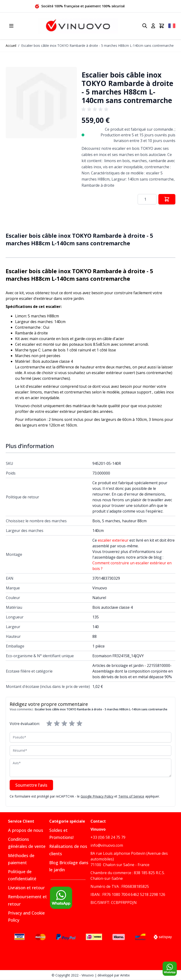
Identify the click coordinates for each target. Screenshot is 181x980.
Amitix (125, 975)
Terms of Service (131, 796)
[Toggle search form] (145, 26)
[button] (41, 103)
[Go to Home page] (78, 26)
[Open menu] (11, 26)
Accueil (11, 45)
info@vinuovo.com (107, 845)
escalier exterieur (113, 540)
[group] (96, 109)
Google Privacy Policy (97, 796)
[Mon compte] (153, 26)
